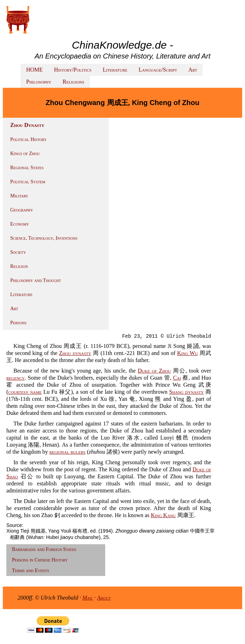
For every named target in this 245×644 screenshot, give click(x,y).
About (104, 598)
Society (18, 252)
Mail (88, 598)
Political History (28, 139)
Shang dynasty (186, 392)
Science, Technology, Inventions (44, 238)
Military (19, 196)
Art (193, 70)
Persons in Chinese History (40, 560)
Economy (20, 224)
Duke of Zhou (154, 371)
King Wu (188, 353)
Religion (19, 266)
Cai (177, 378)
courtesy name (25, 392)
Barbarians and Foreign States (44, 549)
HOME (34, 70)
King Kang (163, 515)
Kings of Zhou (25, 154)
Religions (73, 82)
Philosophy (39, 82)
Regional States (27, 168)
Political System (28, 182)
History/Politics (73, 70)
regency (16, 378)
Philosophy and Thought (36, 280)
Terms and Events (31, 571)
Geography (22, 210)
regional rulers (67, 452)
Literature (115, 70)
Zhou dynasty (75, 353)
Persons (18, 323)
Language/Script (158, 70)
